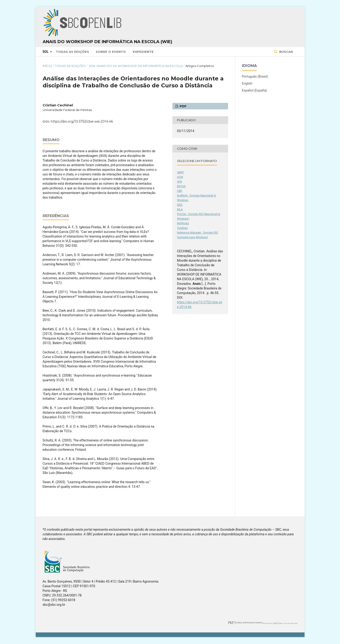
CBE (180, 191)
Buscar (286, 52)
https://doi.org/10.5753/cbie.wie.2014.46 (82, 121)
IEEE (180, 205)
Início (47, 66)
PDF (183, 106)
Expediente (143, 52)
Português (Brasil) (255, 76)
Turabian (182, 228)
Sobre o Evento (111, 52)
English (247, 83)
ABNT (181, 172)
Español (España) (255, 90)
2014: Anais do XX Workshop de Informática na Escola (136, 66)
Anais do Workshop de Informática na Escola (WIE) (107, 42)
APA (180, 182)
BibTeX (181, 186)
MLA (180, 209)
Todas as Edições (72, 52)
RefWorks (183, 223)
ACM (180, 177)
